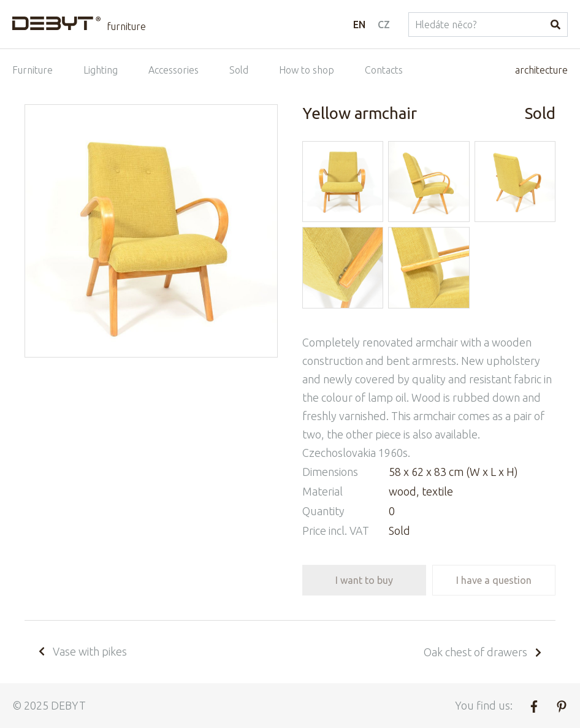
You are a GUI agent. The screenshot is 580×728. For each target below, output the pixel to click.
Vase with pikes (82, 651)
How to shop (307, 70)
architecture (541, 70)
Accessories (174, 70)
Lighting (101, 70)
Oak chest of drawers (483, 652)
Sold (239, 70)
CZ (384, 25)
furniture (126, 26)
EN (359, 25)
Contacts (384, 70)
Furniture (32, 70)
